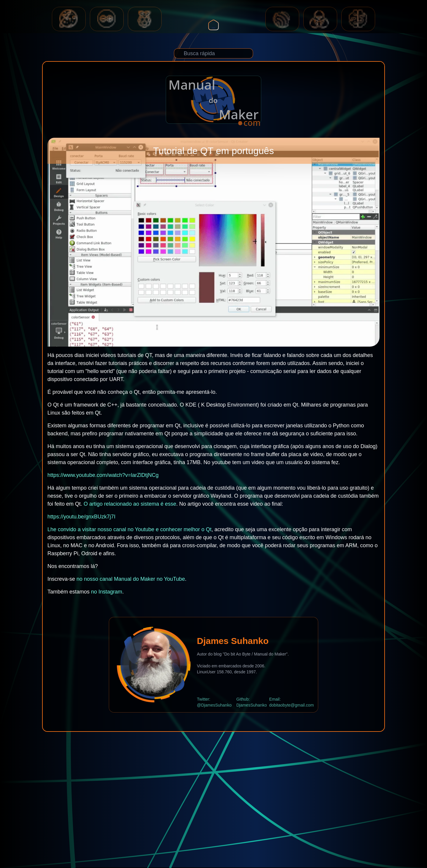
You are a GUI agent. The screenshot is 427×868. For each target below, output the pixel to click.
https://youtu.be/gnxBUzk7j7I (81, 517)
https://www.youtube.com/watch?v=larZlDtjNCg (103, 475)
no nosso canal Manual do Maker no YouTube (131, 579)
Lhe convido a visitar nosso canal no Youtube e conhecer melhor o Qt (129, 529)
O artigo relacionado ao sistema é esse (130, 504)
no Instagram (107, 592)
